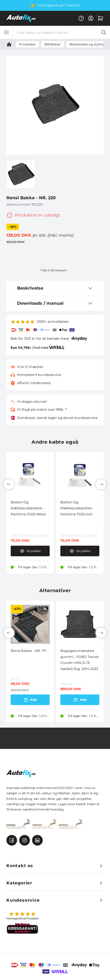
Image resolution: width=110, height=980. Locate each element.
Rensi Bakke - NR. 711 (29, 651)
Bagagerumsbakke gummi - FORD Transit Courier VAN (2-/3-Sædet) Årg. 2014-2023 (80, 660)
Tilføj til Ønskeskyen (54, 270)
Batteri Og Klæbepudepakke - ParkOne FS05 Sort (77, 508)
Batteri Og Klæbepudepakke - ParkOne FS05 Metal (28, 508)
